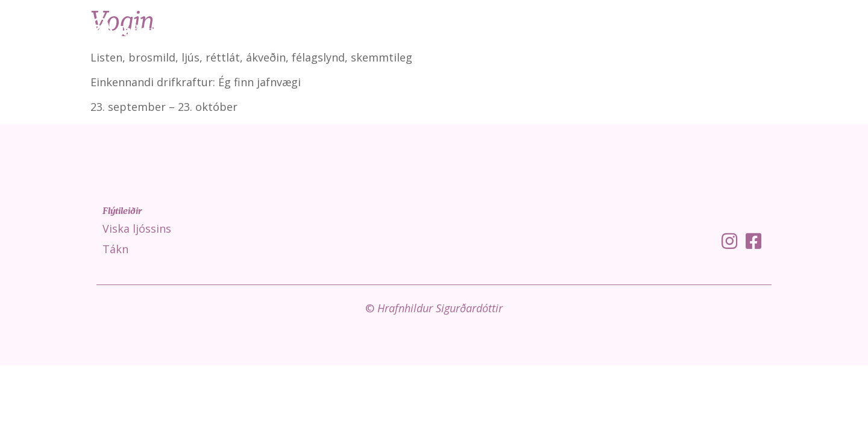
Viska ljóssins (634, 30)
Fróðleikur (756, 30)
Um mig (822, 30)
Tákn (697, 30)
